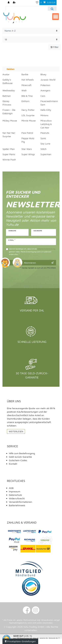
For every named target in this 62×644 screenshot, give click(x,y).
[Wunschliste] (37, 3)
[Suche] (52, 9)
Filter (55, 47)
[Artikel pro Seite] (31, 40)
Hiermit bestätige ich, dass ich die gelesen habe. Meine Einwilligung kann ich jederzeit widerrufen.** (32, 252)
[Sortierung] (31, 31)
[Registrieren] (15, 3)
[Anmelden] (9, 3)
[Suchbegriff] (27, 9)
